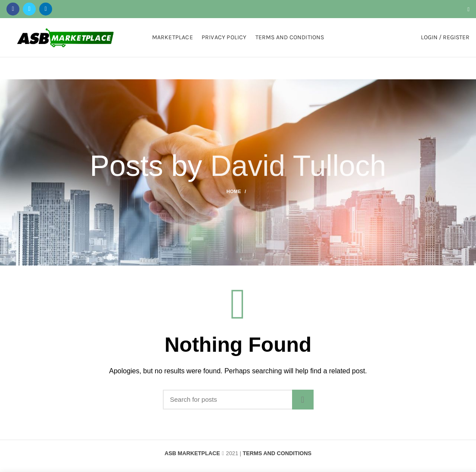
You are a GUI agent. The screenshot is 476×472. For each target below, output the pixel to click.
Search (303, 400)
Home (234, 191)
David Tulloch (298, 166)
